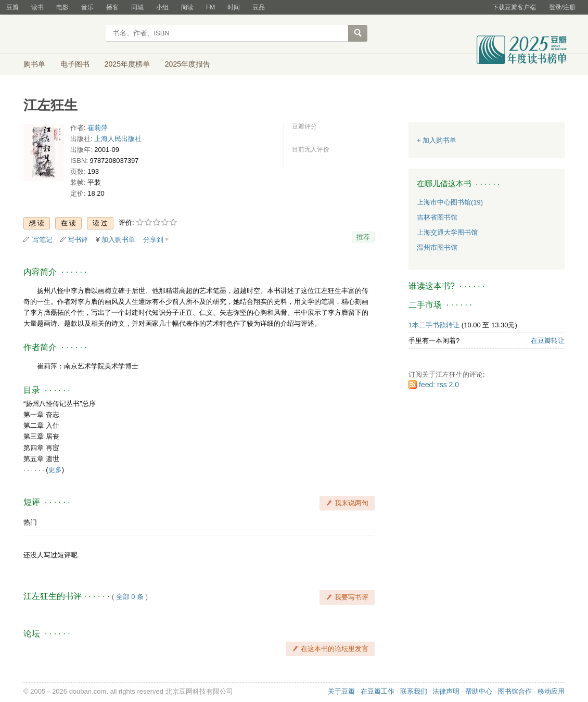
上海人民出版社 (118, 139)
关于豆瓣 (341, 691)
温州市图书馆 (437, 247)
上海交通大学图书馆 (447, 232)
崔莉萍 (98, 128)
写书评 (78, 240)
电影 (62, 7)
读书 (37, 7)
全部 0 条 (130, 597)
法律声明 (446, 691)
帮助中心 (479, 691)
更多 (55, 470)
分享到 (153, 240)
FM (210, 7)
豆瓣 (12, 7)
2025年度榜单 (127, 64)
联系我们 (414, 691)
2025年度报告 (188, 64)
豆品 (259, 7)
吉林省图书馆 (437, 217)
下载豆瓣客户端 (514, 7)
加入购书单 (118, 240)
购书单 (34, 64)
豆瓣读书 (61, 34)
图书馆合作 (515, 691)
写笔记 (42, 240)
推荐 (363, 237)
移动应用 (551, 691)
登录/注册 (562, 7)
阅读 (187, 7)
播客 (112, 7)
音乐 (87, 7)
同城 (137, 7)
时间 (234, 7)
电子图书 (75, 64)
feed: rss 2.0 (439, 385)
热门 (30, 522)
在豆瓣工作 (378, 691)
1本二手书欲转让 (434, 325)
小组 (162, 7)
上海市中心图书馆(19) (450, 202)
